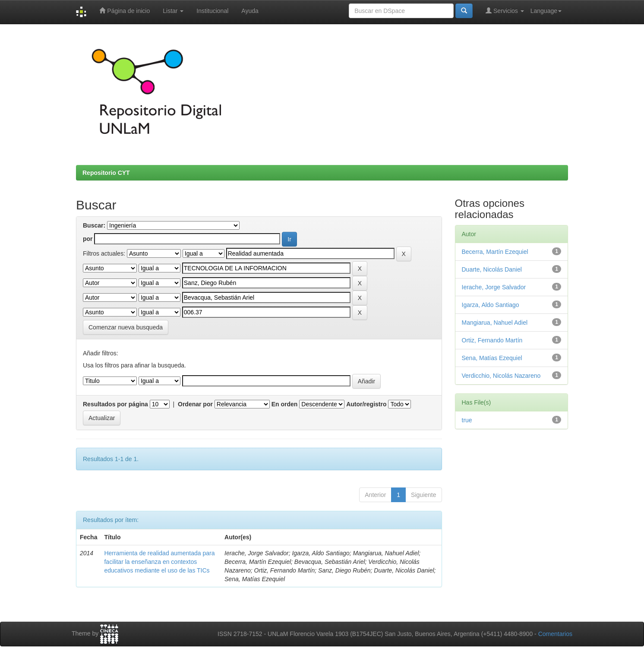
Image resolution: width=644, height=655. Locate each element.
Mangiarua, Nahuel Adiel (495, 323)
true (467, 420)
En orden (285, 404)
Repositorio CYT (106, 173)
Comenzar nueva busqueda (126, 327)
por (88, 239)
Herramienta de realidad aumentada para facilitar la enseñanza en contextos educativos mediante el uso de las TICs (159, 562)
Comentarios (555, 634)
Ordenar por (195, 404)
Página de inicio (125, 11)
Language (546, 11)
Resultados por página (115, 404)
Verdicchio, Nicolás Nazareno (501, 376)
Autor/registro (366, 404)
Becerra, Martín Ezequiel (495, 252)
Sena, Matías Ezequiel (492, 358)
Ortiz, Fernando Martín (492, 340)
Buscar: (94, 225)
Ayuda (250, 11)
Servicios (505, 11)
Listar (173, 11)
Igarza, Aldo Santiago (491, 305)
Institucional (212, 11)
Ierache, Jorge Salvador (494, 287)
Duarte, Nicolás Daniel (492, 269)
